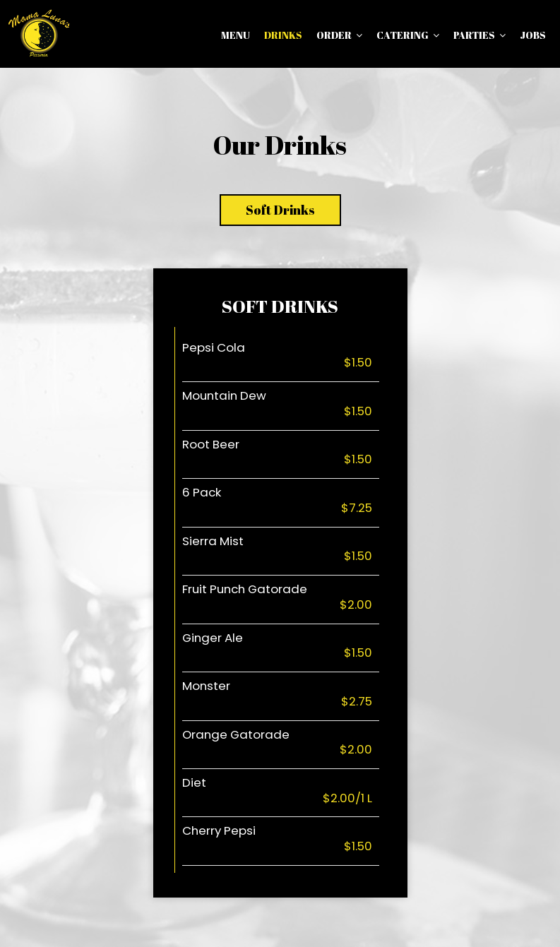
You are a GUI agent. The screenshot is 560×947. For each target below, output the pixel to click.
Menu (236, 35)
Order (339, 35)
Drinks (283, 35)
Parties (479, 35)
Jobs (533, 35)
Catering (408, 35)
